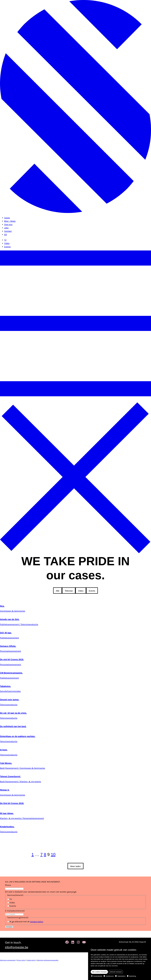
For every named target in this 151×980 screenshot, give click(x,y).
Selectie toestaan (116, 972)
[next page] (71, 855)
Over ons (8, 224)
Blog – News (10, 221)
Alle (58, 591)
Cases (7, 218)
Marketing (131, 976)
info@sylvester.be (17, 947)
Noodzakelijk (97, 976)
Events (7, 247)
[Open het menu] (75, 401)
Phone (8, 885)
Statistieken (120, 976)
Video (7, 243)
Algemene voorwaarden (8, 960)
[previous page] (16, 855)
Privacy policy (21, 960)
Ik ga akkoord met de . (27, 922)
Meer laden (75, 866)
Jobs (6, 228)
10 (53, 855)
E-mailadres (15, 911)
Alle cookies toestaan (99, 972)
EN (6, 234)
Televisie (69, 591)
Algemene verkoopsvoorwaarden (48, 960)
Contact (8, 231)
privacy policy (37, 922)
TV (5, 240)
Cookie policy (31, 960)
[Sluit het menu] (75, 553)
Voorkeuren (109, 976)
